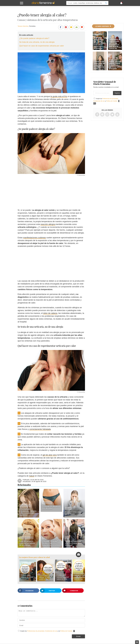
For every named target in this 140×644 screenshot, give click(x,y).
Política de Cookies (66, 631)
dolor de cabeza (50, 313)
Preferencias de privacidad (36, 631)
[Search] (106, 3)
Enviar (78, 636)
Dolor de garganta (26, 538)
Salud (32, 476)
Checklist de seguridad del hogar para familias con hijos (100, 65)
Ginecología (47, 503)
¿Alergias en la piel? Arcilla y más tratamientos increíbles (51, 543)
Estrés (68, 508)
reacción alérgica (48, 224)
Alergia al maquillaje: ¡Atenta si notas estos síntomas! (73, 543)
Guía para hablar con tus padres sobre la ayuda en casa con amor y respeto (115, 64)
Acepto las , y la (46, 631)
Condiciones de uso (51, 631)
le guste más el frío (59, 96)
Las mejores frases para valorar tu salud (34, 557)
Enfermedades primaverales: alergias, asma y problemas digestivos (28, 512)
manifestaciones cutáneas (34, 238)
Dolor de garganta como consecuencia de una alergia (27, 543)
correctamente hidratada (40, 429)
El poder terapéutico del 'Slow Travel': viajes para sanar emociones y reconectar (100, 43)
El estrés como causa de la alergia (73, 513)
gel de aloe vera (50, 455)
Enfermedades (25, 506)
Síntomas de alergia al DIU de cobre (51, 507)
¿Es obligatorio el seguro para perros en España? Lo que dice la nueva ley (115, 43)
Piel (44, 538)
